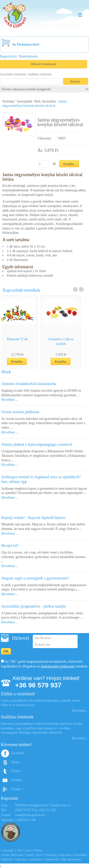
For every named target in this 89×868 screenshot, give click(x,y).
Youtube (17, 780)
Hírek (6, 372)
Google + (17, 789)
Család (29, 855)
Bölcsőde (17, 855)
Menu (80, 15)
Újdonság (51, 855)
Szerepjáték (24, 101)
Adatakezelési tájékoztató (58, 666)
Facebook (18, 753)
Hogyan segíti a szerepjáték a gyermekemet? (35, 578)
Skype (15, 762)
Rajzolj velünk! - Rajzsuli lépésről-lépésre (33, 518)
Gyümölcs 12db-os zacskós (67, 341)
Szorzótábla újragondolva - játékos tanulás (34, 606)
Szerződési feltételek (13, 74)
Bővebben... (80, 711)
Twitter (16, 771)
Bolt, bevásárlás (45, 101)
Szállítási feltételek (40, 74)
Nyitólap (8, 101)
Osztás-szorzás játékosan (20, 412)
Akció (39, 855)
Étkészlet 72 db (23, 339)
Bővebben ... (10, 400)
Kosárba (23, 362)
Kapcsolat (65, 855)
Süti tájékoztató (71, 859)
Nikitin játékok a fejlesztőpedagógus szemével (37, 444)
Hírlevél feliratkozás (43, 64)
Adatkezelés (52, 859)
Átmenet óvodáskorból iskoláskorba (29, 384)
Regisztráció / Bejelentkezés (19, 56)
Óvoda (5, 855)
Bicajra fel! (10, 546)
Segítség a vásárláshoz (28, 859)
